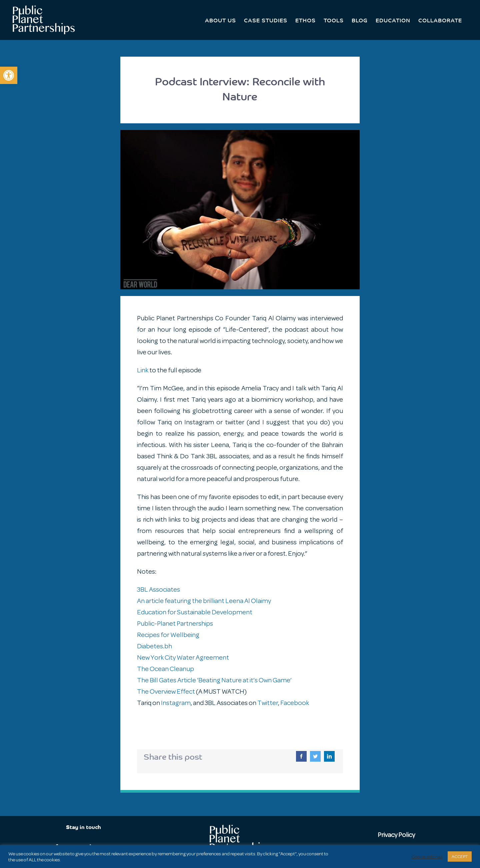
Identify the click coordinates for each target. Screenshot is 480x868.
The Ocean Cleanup (165, 669)
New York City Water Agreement (183, 657)
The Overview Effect (166, 691)
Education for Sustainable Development (195, 612)
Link (143, 370)
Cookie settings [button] (427, 857)
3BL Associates (158, 589)
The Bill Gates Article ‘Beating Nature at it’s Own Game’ (214, 680)
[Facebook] (301, 756)
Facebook (295, 703)
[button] (9, 75)
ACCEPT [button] (460, 856)
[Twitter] (315, 756)
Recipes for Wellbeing (168, 635)
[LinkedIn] (329, 756)
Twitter (268, 703)
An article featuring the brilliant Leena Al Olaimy (204, 601)
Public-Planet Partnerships (175, 623)
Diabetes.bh (154, 646)
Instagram (176, 703)
